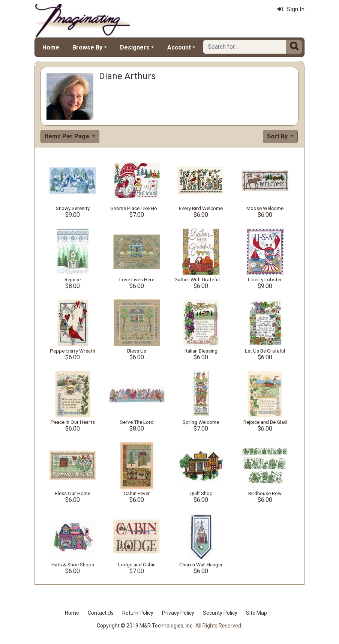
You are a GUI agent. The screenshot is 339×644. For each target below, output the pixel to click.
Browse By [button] (87, 47)
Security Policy (220, 613)
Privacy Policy (178, 613)
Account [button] (179, 47)
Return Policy (138, 613)
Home (51, 47)
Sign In (291, 9)
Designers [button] (135, 47)
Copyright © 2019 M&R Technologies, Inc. (145, 626)
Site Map (256, 613)
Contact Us (101, 613)
